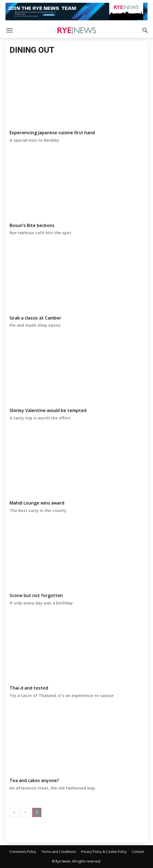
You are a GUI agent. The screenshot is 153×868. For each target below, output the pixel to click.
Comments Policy (23, 852)
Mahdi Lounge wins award (37, 503)
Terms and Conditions (59, 852)
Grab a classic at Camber (35, 318)
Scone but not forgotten (36, 595)
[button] (9, 30)
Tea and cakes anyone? (34, 780)
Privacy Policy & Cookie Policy (104, 852)
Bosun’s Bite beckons (32, 225)
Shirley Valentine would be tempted (48, 410)
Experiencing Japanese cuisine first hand (52, 133)
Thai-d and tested (29, 688)
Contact (138, 852)
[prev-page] (14, 812)
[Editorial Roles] (76, 12)
